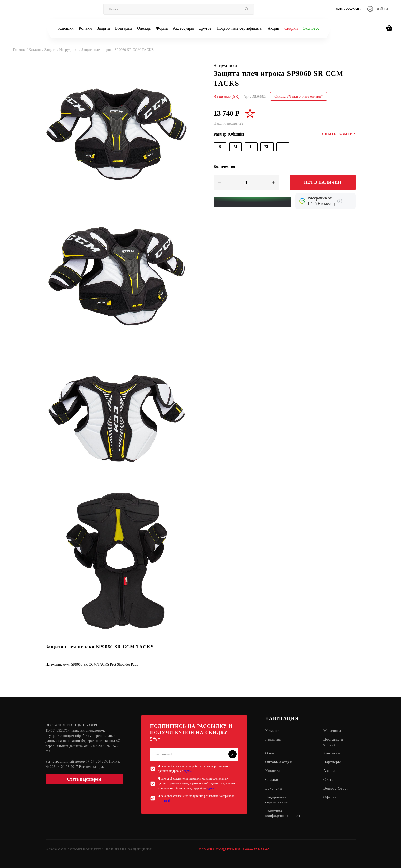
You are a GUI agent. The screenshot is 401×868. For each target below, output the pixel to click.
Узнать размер (339, 134)
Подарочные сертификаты (240, 28)
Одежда (144, 28)
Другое (205, 28)
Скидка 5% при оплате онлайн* (299, 96)
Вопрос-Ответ (336, 788)
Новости (273, 771)
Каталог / (37, 50)
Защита (103, 28)
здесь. (188, 771)
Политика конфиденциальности (284, 813)
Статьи (330, 780)
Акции (273, 28)
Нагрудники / (70, 50)
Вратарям (123, 28)
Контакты (332, 753)
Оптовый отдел (279, 762)
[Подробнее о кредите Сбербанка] (340, 201)
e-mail (166, 801)
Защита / (52, 50)
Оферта (330, 797)
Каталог (272, 731)
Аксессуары (183, 28)
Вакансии (274, 788)
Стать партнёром (84, 779)
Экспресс (311, 28)
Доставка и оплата (333, 742)
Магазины (332, 731)
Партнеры (332, 762)
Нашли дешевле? (229, 123)
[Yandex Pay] (252, 202)
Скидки (291, 28)
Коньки (85, 28)
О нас (270, 753)
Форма (162, 28)
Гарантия (273, 740)
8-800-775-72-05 (348, 9)
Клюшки (66, 28)
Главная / (21, 50)
